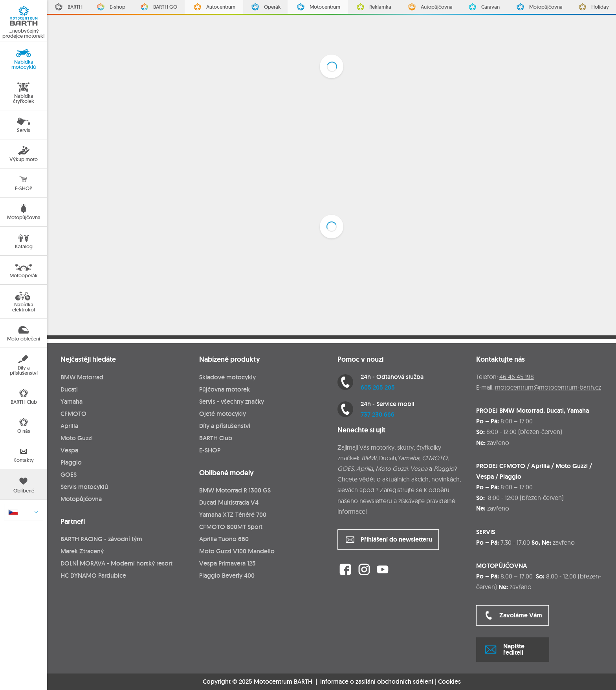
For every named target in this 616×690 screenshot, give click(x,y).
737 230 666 (378, 415)
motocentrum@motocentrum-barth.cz (548, 387)
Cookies (449, 682)
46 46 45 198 (517, 377)
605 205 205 (378, 387)
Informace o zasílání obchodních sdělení (377, 682)
